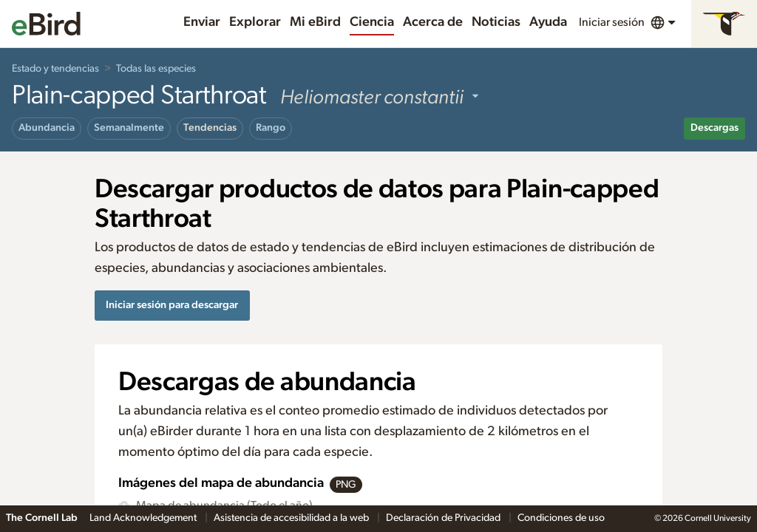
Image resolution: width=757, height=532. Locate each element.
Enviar (202, 22)
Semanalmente (129, 128)
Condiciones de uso (561, 518)
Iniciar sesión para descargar (172, 305)
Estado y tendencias (55, 69)
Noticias (496, 22)
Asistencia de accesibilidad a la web (292, 518)
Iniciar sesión (612, 22)
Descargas (714, 128)
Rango (271, 128)
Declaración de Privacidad (444, 518)
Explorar (255, 22)
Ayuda (548, 22)
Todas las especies (156, 69)
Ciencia (372, 22)
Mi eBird (315, 22)
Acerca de (433, 22)
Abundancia (47, 128)
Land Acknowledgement (144, 518)
